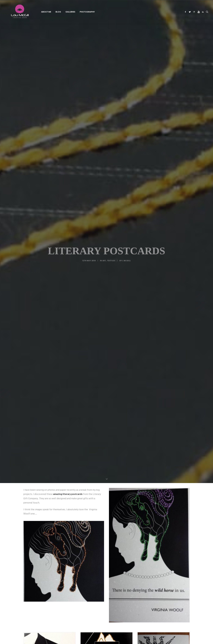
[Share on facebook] (92, 521)
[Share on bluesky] (114, 521)
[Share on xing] (117, 521)
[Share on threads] (99, 521)
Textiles (111, 57)
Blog (50, 12)
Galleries (62, 12)
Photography (79, 12)
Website (130, 583)
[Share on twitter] (96, 521)
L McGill (127, 57)
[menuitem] (37, 12)
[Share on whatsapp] (110, 521)
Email (95, 583)
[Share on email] (121, 521)
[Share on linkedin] (106, 521)
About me (37, 12)
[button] (186, 12)
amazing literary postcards (68, 88)
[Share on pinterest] (103, 521)
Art (104, 57)
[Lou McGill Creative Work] (15, 12)
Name (61, 583)
